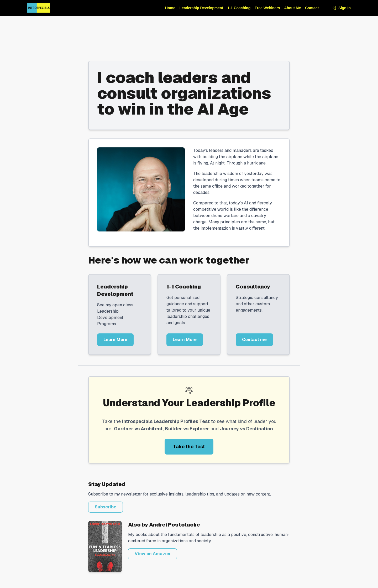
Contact (312, 8)
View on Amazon (153, 554)
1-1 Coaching (239, 8)
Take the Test (189, 447)
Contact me (254, 340)
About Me (292, 8)
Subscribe (106, 507)
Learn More (115, 340)
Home (170, 8)
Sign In (341, 8)
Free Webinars (267, 8)
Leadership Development (201, 8)
